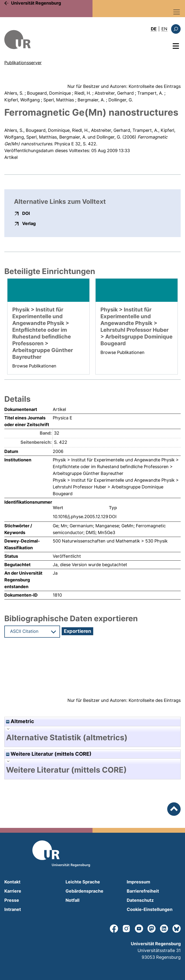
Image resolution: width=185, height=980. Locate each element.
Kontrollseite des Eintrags (155, 86)
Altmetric (20, 721)
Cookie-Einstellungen (150, 909)
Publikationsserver (23, 63)
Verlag (29, 223)
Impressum (138, 882)
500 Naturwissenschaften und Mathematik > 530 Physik (110, 541)
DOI (26, 213)
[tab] (92, 737)
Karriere (13, 891)
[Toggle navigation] (177, 12)
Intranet (13, 909)
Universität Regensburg (36, 3)
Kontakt (12, 882)
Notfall (73, 900)
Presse (12, 900)
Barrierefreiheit (143, 891)
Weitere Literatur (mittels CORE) (49, 754)
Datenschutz (140, 900)
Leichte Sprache (83, 882)
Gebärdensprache (84, 891)
